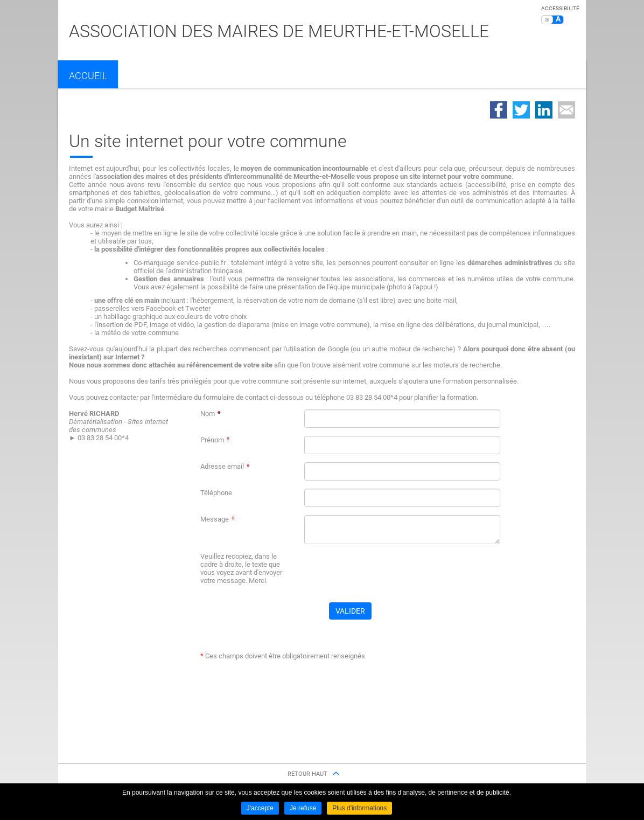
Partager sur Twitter (521, 110)
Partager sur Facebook (499, 110)
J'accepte (260, 808)
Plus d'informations (359, 808)
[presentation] (386, 573)
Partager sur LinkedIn (544, 110)
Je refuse (303, 808)
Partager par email (566, 110)
